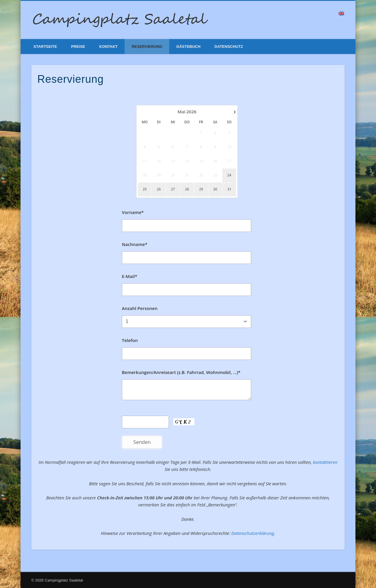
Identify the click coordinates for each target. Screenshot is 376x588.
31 (229, 189)
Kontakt (109, 47)
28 (187, 189)
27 (173, 189)
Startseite (45, 47)
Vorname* (133, 212)
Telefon (130, 340)
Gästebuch (188, 47)
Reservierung (147, 47)
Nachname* (135, 244)
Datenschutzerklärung (253, 533)
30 (215, 189)
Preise (78, 47)
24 (229, 175)
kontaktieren (325, 462)
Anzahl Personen (140, 308)
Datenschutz (229, 47)
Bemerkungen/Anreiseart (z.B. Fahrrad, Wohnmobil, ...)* (181, 372)
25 (145, 189)
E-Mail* (130, 276)
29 (201, 189)
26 (159, 189)
